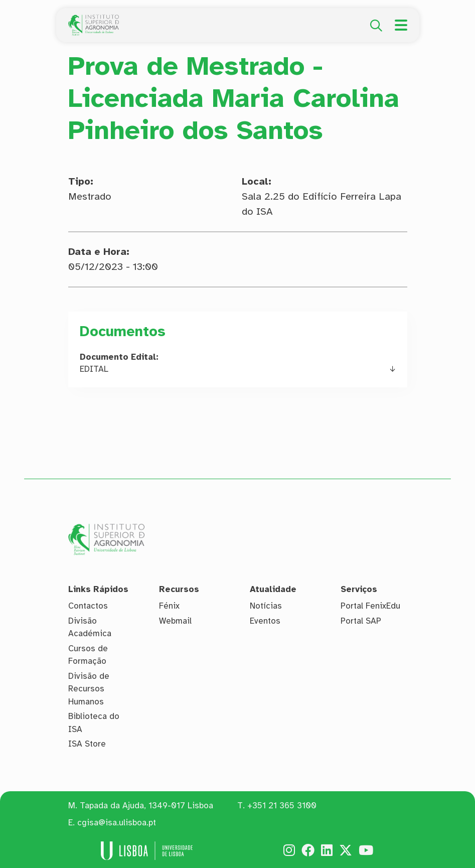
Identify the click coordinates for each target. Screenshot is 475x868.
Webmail (175, 621)
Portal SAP (361, 621)
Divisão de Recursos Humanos (89, 689)
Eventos (265, 621)
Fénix (169, 606)
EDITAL (94, 369)
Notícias (266, 606)
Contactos (88, 606)
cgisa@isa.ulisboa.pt (117, 823)
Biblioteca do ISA (94, 723)
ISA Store (87, 744)
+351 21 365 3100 (282, 806)
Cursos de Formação (88, 655)
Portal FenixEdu (370, 606)
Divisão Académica (90, 627)
